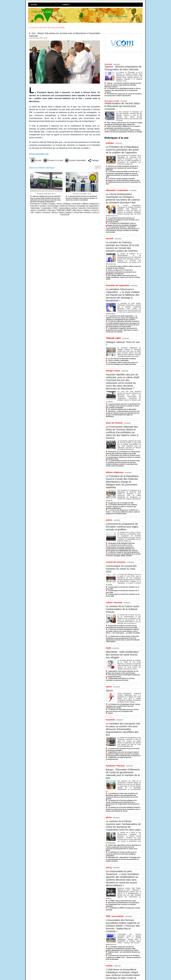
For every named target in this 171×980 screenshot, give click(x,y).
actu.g (96, 212)
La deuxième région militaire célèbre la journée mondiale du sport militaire (123, 267)
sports (33, 210)
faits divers (77, 210)
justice (74, 208)
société (43, 206)
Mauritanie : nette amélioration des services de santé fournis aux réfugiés (122, 655)
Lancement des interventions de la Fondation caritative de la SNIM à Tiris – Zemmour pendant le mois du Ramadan (123, 957)
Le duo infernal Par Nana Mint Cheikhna (122, 359)
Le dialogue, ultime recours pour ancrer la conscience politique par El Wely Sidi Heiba (122, 363)
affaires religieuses (91, 204)
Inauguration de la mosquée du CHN (121, 503)
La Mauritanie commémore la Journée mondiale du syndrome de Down (120, 679)
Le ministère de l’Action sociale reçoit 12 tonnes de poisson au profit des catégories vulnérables (121, 854)
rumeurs (95, 210)
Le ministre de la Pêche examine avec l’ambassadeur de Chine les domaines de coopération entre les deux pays (123, 825)
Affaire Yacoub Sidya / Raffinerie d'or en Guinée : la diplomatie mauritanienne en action (123, 127)
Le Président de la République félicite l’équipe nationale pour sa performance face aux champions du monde (123, 706)
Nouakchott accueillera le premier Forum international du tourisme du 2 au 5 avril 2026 (122, 627)
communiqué (53, 206)
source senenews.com (39, 154)
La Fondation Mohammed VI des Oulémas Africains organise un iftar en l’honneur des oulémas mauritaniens (122, 506)
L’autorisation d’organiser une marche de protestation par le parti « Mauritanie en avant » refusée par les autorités (122, 330)
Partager (93, 160)
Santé (61, 212)
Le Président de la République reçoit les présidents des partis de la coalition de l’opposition (122, 150)
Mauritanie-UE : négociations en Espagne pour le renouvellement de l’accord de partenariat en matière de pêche (123, 859)
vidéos (87, 210)
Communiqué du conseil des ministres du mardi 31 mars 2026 (121, 569)
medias (68, 212)
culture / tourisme (43, 212)
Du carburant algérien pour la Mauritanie (122, 409)
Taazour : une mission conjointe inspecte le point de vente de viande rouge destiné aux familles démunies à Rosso (123, 85)
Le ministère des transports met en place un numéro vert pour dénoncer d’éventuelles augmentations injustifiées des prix (123, 729)
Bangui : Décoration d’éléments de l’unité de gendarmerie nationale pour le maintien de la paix (123, 774)
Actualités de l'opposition (88, 206)
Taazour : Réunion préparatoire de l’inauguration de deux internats (123, 68)
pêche (54, 212)
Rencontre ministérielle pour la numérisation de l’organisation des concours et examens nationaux (123, 904)
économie (76, 204)
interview (34, 206)
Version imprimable (75, 160)
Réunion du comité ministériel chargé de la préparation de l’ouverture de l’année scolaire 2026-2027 (122, 168)
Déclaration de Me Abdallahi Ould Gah (121, 543)
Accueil (34, 5)
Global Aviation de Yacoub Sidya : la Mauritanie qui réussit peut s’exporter (123, 106)
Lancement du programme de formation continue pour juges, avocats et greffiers (122, 527)
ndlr (32, 212)
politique (67, 204)
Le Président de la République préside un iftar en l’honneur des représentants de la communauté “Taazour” (123, 90)
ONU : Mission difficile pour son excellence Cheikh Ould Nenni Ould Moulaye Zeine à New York (123, 124)
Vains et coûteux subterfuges (118, 361)
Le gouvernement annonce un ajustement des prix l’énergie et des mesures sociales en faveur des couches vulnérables (81, 198)
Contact (66, 5)
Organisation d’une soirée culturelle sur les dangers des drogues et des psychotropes (122, 672)
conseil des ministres (82, 212)
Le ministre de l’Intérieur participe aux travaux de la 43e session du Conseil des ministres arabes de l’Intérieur (122, 247)
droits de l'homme (68, 206)
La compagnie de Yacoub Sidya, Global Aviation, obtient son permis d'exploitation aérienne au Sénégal (123, 131)
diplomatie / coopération (41, 208)
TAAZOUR (65, 215)
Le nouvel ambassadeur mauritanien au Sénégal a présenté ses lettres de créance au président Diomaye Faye (123, 198)
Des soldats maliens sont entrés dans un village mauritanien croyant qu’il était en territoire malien (123, 277)
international (92, 208)
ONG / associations (62, 208)
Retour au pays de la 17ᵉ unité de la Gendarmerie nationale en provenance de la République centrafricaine (121, 272)
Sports (109, 691)
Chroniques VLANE (38, 204)
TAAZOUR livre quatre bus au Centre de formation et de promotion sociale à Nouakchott (123, 95)
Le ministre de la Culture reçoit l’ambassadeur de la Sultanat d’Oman (122, 609)
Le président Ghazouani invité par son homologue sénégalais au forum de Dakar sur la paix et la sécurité (122, 220)
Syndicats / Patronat (46, 210)
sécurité (82, 208)
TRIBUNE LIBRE (64, 210)
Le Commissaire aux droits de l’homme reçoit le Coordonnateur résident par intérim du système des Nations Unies (123, 457)
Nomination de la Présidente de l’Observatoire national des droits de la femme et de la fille (123, 453)
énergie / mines (55, 204)
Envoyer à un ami (53, 160)
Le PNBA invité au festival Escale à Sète (122, 901)
